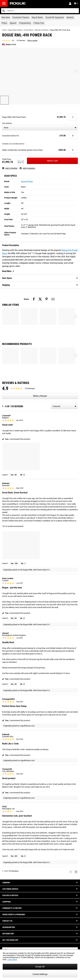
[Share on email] (53, 299)
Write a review (32, 41)
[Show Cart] (76, 3)
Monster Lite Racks (42, 30)
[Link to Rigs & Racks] (37, 18)
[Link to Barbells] (70, 18)
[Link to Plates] (4, 23)
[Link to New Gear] (6, 18)
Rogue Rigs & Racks (15, 30)
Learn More (12, 960)
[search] (40, 11)
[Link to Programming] (25, 23)
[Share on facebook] (34, 299)
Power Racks (29, 30)
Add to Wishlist (10, 168)
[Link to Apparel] (13, 23)
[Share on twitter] (40, 299)
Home (4, 30)
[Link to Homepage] (18, 3)
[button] (4, 11)
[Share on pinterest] (47, 299)
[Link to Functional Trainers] (21, 18)
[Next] (76, 872)
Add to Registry (27, 168)
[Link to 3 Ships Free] (39, 23)
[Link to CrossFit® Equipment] (55, 18)
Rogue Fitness (27, 181)
